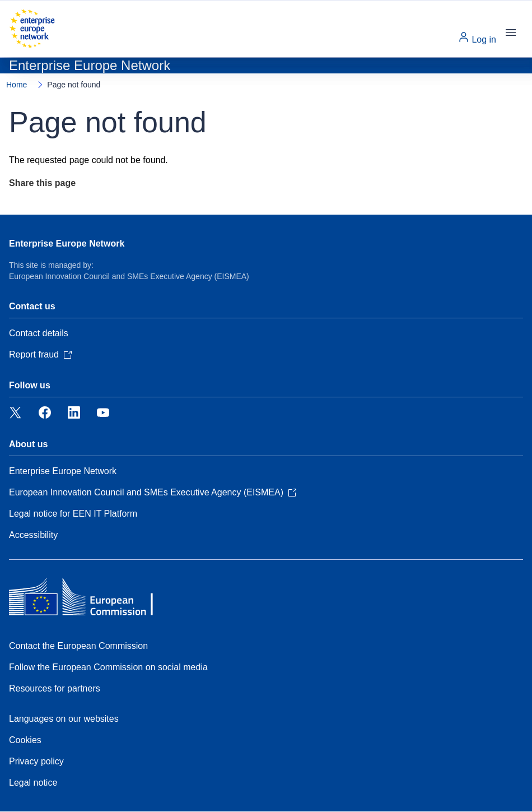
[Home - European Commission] (32, 29)
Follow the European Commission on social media (108, 667)
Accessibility (33, 535)
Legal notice (33, 783)
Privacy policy (36, 761)
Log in (477, 38)
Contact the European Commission (78, 646)
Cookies (25, 740)
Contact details (39, 333)
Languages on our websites (64, 719)
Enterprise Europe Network (67, 243)
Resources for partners (55, 688)
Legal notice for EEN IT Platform (73, 514)
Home (17, 85)
